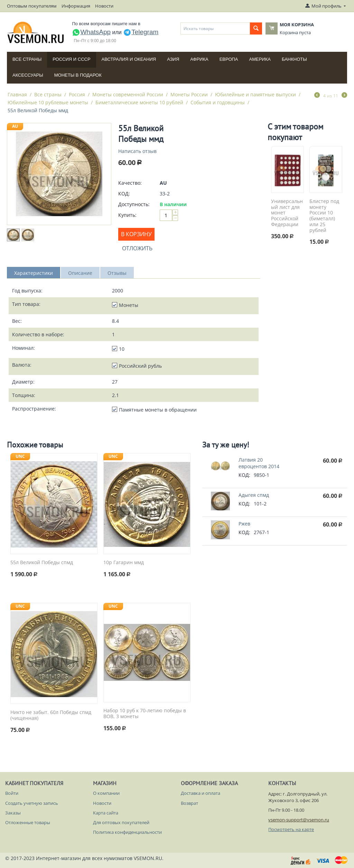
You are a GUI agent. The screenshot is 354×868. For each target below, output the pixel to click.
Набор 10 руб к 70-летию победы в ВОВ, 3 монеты (145, 714)
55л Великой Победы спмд (42, 563)
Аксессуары (28, 75)
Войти (12, 793)
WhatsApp (91, 32)
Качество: (130, 183)
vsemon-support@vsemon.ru (299, 820)
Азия (173, 59)
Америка (260, 59)
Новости (104, 6)
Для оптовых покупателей (121, 822)
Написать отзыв (137, 151)
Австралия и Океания (129, 59)
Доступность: (134, 204)
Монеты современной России (128, 94)
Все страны (27, 59)
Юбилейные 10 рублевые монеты (48, 102)
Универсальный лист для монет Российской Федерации (287, 213)
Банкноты (294, 59)
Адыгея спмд (254, 495)
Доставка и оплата (201, 793)
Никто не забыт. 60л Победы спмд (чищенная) (51, 715)
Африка (199, 59)
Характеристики (34, 273)
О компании (106, 793)
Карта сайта (106, 813)
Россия (77, 94)
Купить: (127, 215)
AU (15, 126)
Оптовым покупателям (32, 6)
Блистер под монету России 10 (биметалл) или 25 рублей (324, 216)
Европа (229, 59)
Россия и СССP (71, 59)
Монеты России (189, 94)
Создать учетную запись (32, 803)
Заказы (13, 813)
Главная (17, 94)
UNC (20, 456)
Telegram (141, 32)
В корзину (136, 234)
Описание (80, 273)
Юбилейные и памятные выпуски (255, 94)
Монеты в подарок (78, 75)
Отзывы (117, 273)
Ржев (244, 524)
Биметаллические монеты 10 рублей (139, 102)
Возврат (189, 803)
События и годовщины (218, 102)
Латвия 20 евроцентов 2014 (259, 463)
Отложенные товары (28, 822)
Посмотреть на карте (291, 829)
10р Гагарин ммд (124, 563)
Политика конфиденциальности (127, 832)
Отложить (137, 248)
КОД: (124, 194)
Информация (76, 6)
